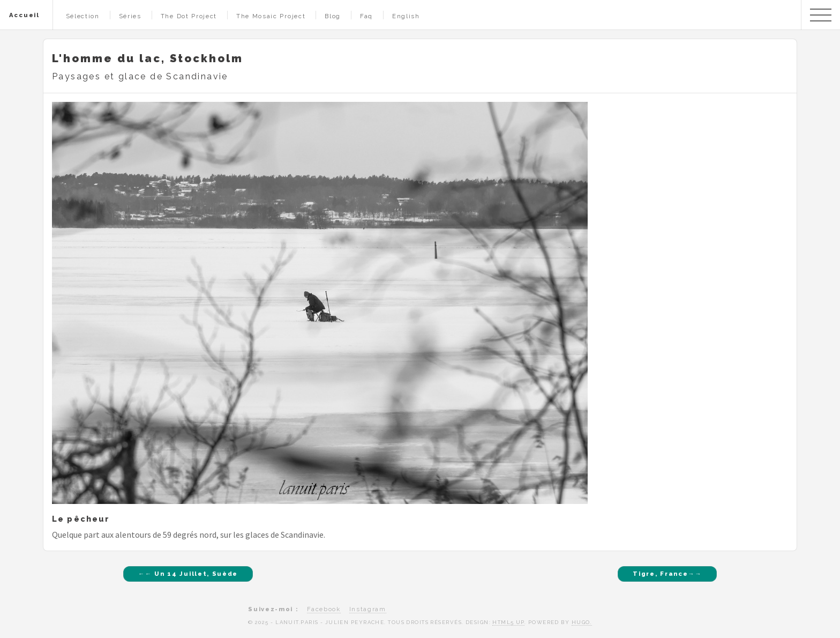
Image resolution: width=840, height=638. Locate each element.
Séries (130, 16)
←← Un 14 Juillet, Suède (188, 574)
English (406, 16)
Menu (821, 15)
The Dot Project (189, 16)
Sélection (83, 16)
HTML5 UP (508, 622)
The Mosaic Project (271, 16)
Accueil (24, 15)
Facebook (324, 609)
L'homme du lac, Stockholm (148, 58)
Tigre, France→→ (667, 574)
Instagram (368, 609)
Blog (333, 16)
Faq (366, 16)
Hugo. (582, 622)
